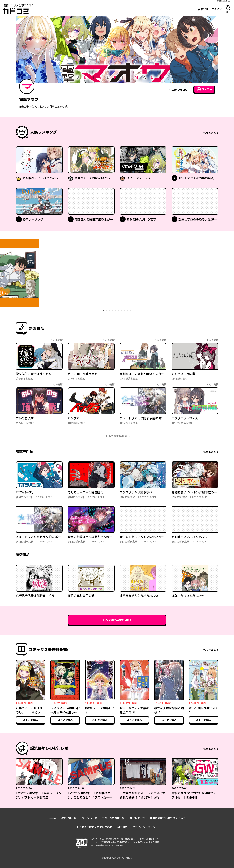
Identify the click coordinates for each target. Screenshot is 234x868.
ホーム (53, 818)
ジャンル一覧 (89, 818)
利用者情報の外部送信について (168, 818)
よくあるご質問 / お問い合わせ (94, 827)
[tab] (104, 311)
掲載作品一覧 (69, 818)
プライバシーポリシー (145, 827)
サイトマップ (137, 818)
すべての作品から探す (117, 620)
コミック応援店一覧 (113, 818)
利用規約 (122, 827)
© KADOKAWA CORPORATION (117, 858)
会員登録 (203, 9)
